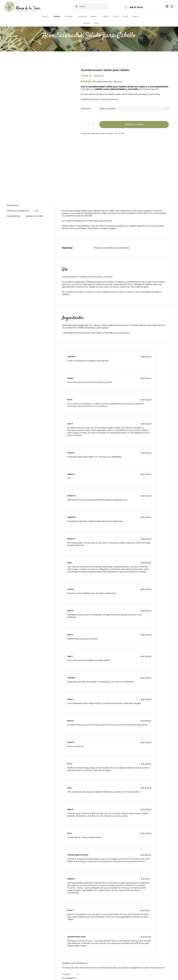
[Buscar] (76, 6)
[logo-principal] (22, 2)
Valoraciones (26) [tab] (34, 216)
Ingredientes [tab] (13, 216)
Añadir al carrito (134, 124)
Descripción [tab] (13, 205)
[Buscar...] (91, 6)
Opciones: (86, 108)
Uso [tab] (37, 211)
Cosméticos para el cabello (102, 133)
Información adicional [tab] (18, 211)
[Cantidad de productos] (89, 124)
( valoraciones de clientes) (107, 82)
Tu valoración (69, 978)
